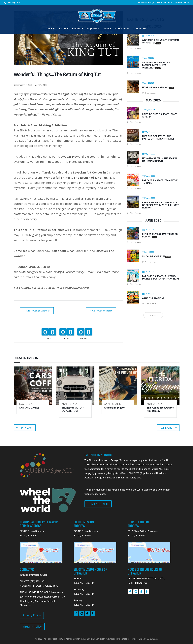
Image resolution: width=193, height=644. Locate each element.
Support (92, 29)
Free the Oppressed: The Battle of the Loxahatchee (158, 138)
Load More (153, 315)
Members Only (182, 3)
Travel (107, 29)
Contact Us (140, 29)
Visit (49, 29)
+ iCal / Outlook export (101, 311)
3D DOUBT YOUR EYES (154, 257)
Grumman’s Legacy (114, 408)
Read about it (98, 504)
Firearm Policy (32, 627)
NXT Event (168, 428)
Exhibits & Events (70, 29)
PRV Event (25, 428)
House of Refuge (146, 3)
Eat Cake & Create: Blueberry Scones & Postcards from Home (161, 278)
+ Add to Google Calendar (37, 311)
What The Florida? (153, 298)
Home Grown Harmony (155, 88)
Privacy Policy (32, 615)
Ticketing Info (13, 3)
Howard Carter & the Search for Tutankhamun (159, 160)
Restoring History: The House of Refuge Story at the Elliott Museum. (160, 205)
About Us (120, 29)
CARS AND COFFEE (29, 408)
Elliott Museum (164, 3)
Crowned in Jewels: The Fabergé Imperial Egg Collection (156, 65)
